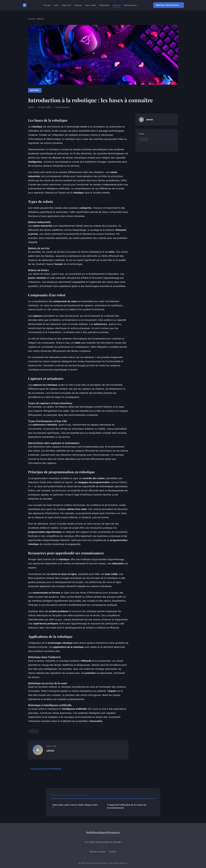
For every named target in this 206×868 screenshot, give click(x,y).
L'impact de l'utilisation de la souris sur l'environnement (127, 806)
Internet (78, 5)
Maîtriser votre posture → (169, 5)
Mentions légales (98, 852)
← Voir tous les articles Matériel (44, 769)
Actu (56, 5)
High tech (66, 5)
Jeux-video (91, 5)
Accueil (47, 5)
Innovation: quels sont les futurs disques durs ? (75, 806)
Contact (113, 852)
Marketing (104, 5)
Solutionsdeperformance (103, 832)
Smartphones (130, 5)
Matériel (117, 5)
